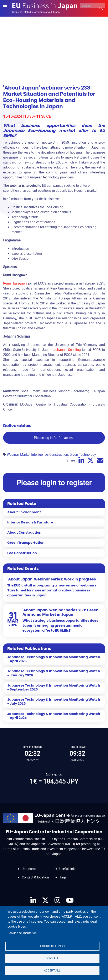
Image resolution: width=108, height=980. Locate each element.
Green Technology (83, 454)
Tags (63, 877)
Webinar (13, 454)
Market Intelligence (34, 454)
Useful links (68, 869)
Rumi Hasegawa (15, 283)
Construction (59, 454)
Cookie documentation (22, 933)
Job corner (30, 869)
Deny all (52, 958)
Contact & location (35, 877)
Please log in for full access (54, 438)
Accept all (52, 970)
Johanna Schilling (67, 350)
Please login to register (54, 483)
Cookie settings (52, 946)
